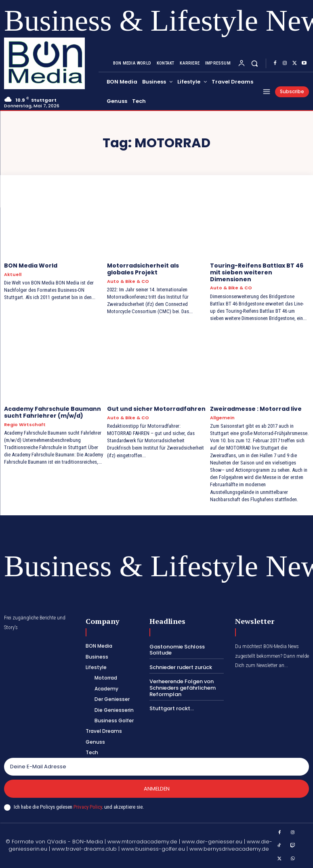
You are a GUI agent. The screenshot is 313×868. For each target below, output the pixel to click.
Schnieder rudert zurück (181, 667)
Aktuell (13, 275)
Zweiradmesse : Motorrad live (256, 409)
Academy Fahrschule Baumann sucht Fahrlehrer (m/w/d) (53, 412)
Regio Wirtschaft (25, 425)
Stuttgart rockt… (172, 708)
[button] (255, 63)
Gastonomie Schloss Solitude (177, 650)
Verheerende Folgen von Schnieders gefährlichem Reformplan (183, 688)
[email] (156, 767)
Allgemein (222, 418)
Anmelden (157, 789)
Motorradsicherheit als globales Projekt (143, 269)
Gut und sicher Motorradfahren (156, 409)
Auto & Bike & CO (128, 281)
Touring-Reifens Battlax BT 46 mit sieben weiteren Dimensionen (257, 272)
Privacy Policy (88, 807)
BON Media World (31, 266)
